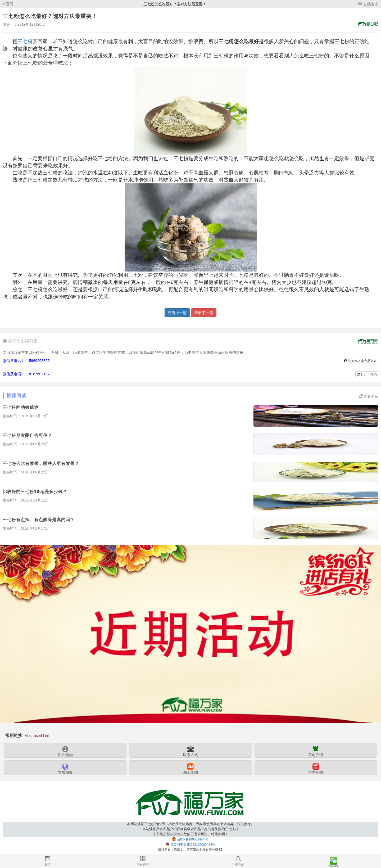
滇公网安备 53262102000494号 (193, 845)
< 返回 (8, 4)
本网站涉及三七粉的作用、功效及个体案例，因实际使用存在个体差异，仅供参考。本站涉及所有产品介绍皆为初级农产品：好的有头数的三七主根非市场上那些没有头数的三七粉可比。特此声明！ (191, 829)
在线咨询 (368, 4)
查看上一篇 (177, 313)
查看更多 (369, 396)
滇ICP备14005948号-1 (193, 839)
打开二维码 (367, 374)
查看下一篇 (204, 313)
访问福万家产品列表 (360, 361)
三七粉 (25, 41)
